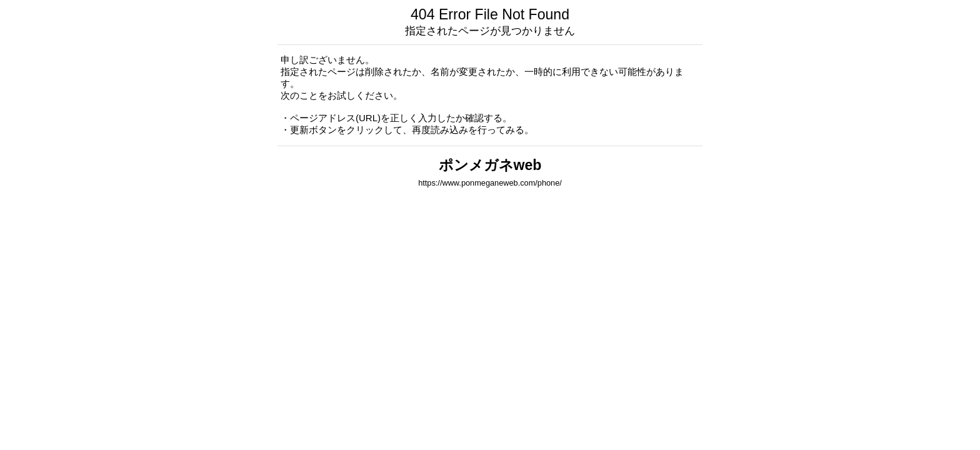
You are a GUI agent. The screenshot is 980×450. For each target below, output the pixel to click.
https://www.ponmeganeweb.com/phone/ (490, 183)
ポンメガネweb (490, 165)
